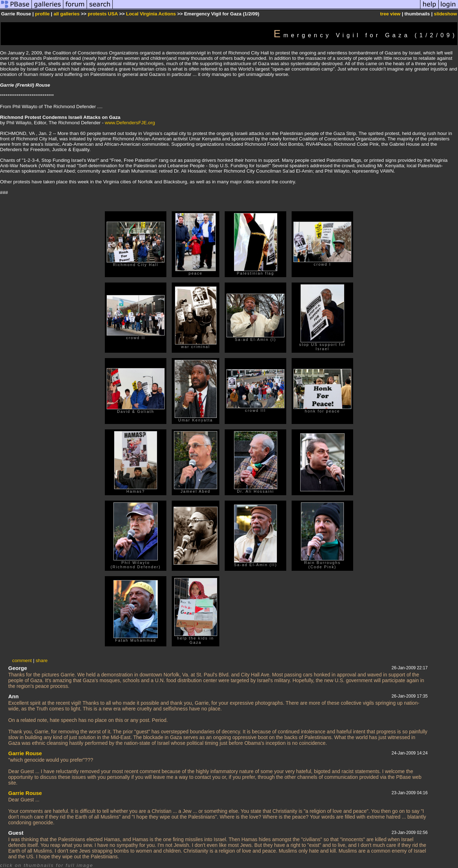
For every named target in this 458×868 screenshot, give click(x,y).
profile (42, 14)
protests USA (103, 14)
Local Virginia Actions (151, 14)
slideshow (445, 14)
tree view (390, 14)
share (42, 660)
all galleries (67, 14)
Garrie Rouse (25, 753)
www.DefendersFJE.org (130, 123)
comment (22, 660)
